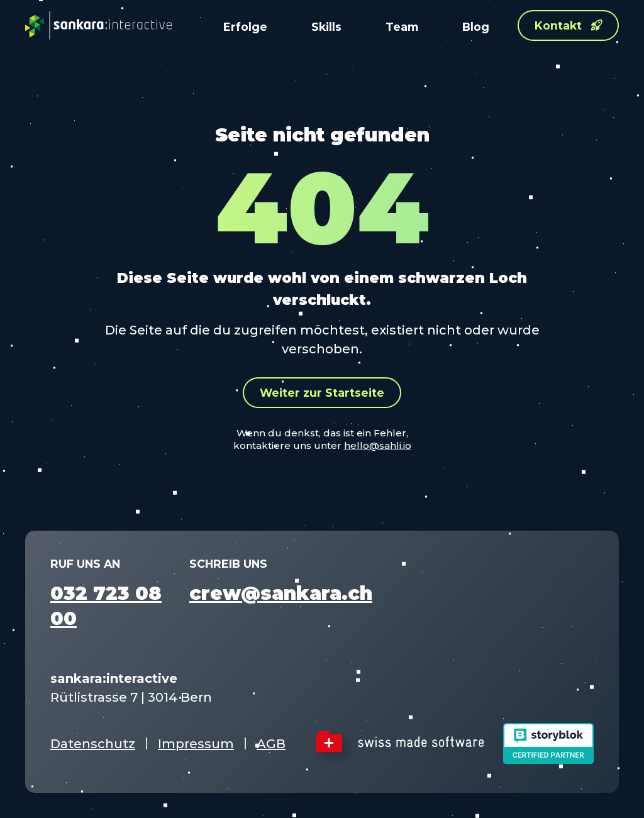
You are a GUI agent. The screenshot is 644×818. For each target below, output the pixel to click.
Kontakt (569, 25)
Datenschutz (93, 744)
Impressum (196, 744)
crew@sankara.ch (281, 593)
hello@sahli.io (378, 445)
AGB (271, 744)
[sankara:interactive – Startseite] (98, 25)
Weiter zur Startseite (322, 393)
